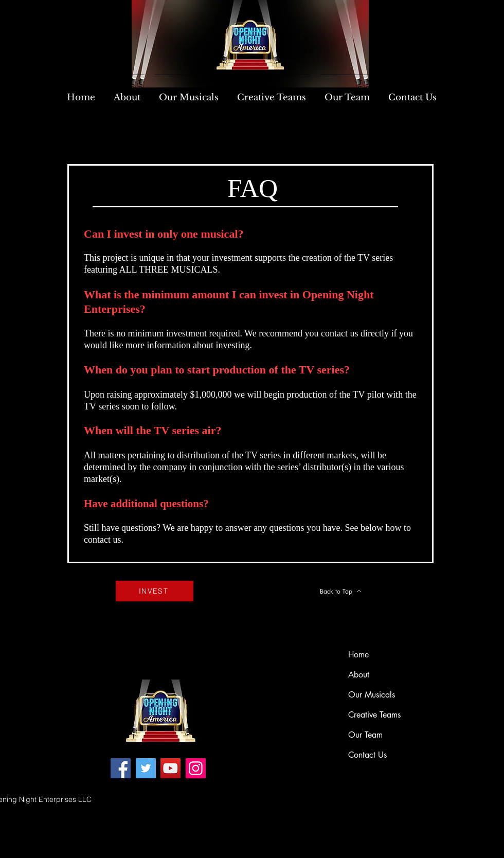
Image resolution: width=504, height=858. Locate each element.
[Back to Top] (341, 591)
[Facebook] (121, 768)
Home (358, 655)
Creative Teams (374, 715)
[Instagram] (196, 768)
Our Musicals (372, 695)
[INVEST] (155, 591)
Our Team (365, 735)
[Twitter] (146, 768)
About (359, 675)
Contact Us (367, 755)
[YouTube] (170, 768)
